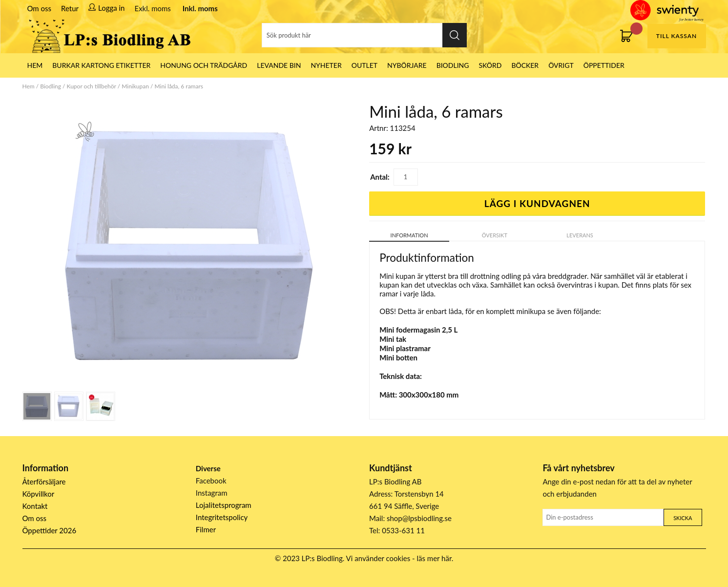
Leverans (580, 235)
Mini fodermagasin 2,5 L (418, 330)
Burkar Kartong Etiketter (101, 65)
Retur (70, 8)
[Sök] (364, 35)
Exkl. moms (152, 8)
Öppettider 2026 (50, 530)
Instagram (212, 493)
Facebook (211, 481)
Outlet (364, 65)
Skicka (683, 518)
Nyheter (326, 65)
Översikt (495, 235)
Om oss (40, 8)
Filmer (206, 529)
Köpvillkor (39, 494)
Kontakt (35, 506)
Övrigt (561, 65)
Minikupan (135, 86)
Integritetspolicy (222, 517)
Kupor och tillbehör (92, 86)
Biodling (453, 65)
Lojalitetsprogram (224, 505)
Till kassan (676, 36)
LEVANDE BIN (279, 65)
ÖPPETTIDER (604, 65)
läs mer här (434, 558)
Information (409, 235)
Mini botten (398, 357)
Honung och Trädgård (204, 65)
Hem (29, 86)
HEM (35, 65)
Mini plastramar (405, 348)
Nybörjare (407, 65)
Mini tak (393, 339)
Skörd (490, 65)
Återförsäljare (44, 482)
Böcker (525, 65)
